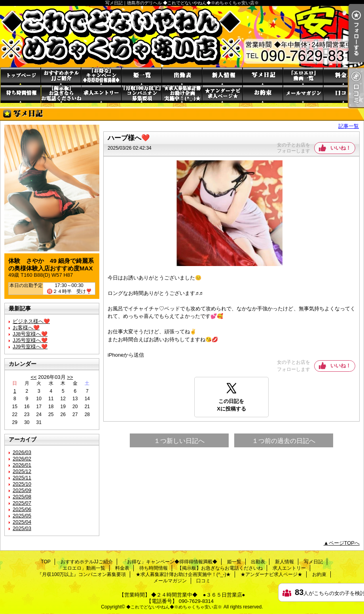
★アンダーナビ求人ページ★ (222, 94)
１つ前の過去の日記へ (284, 441)
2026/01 (22, 465)
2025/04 (22, 522)
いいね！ (341, 148)
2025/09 (22, 490)
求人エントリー (101, 94)
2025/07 (22, 503)
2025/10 (22, 484)
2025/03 (22, 528)
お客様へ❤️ (26, 328)
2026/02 (22, 459)
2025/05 (22, 516)
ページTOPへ (344, 543)
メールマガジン (303, 94)
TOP (21, 76)
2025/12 (22, 471)
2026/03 (22, 452)
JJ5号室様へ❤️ (30, 340)
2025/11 (22, 478)
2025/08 (22, 497)
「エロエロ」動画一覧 (303, 76)
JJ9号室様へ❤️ (30, 347)
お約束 (263, 94)
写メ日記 (263, 76)
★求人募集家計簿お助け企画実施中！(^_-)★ (182, 94)
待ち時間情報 (21, 94)
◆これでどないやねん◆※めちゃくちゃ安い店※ (174, 607)
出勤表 (182, 76)
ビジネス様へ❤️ (31, 321)
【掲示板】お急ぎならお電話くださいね (61, 94)
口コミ (343, 94)
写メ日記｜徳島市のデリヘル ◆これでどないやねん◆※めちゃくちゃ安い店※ (182, 37)
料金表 (343, 76)
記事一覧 (349, 126)
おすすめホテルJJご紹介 (61, 76)
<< (33, 377)
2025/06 (22, 509)
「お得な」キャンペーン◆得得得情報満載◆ (101, 76)
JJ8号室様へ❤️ (30, 334)
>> (70, 377)
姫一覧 (142, 76)
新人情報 (222, 76)
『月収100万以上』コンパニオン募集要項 (142, 94)
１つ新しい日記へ (179, 441)
